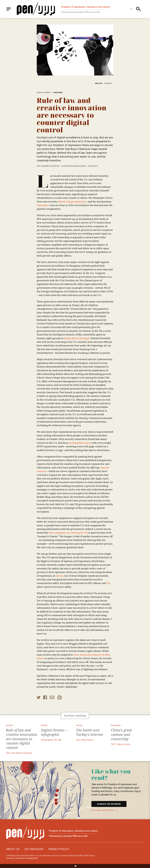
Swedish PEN (32, 858)
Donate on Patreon (109, 804)
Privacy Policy (59, 849)
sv (131, 9)
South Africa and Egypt (77, 338)
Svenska (108, 83)
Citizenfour (43, 205)
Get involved (34, 849)
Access (59, 576)
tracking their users (80, 443)
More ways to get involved (104, 810)
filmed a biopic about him (72, 202)
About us (13, 849)
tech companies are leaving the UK (68, 533)
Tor (109, 583)
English (99, 83)
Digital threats (44, 93)
